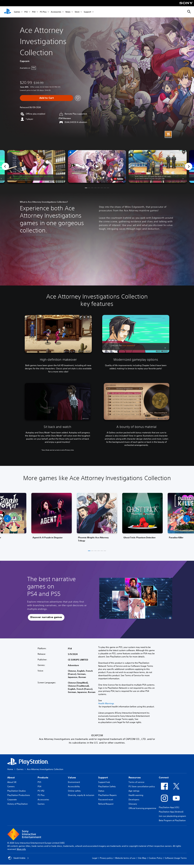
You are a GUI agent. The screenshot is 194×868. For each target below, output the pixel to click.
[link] (97, 519)
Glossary (133, 804)
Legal (95, 858)
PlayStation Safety (107, 786)
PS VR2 (41, 791)
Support (87, 12)
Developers (134, 799)
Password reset (106, 799)
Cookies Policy (156, 858)
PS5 (26, 12)
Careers (11, 786)
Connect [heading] (164, 777)
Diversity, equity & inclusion (81, 795)
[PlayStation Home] (7, 12)
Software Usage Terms (176, 858)
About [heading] (11, 777)
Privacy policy (106, 858)
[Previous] (5, 166)
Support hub (104, 782)
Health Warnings (106, 703)
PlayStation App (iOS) (169, 807)
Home (10, 769)
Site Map (142, 858)
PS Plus (43, 12)
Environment (74, 782)
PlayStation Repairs (107, 795)
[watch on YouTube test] (118, 179)
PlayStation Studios (17, 791)
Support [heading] (103, 777)
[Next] (189, 166)
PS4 (34, 12)
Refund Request (106, 804)
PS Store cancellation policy (142, 786)
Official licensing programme (142, 808)
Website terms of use (125, 858)
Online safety (74, 791)
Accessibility (74, 786)
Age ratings (134, 791)
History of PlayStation (18, 804)
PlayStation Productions (19, 795)
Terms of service (136, 782)
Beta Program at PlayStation (172, 820)
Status (101, 791)
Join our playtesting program (172, 816)
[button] (97, 166)
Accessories (56, 12)
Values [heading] (72, 777)
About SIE (12, 782)
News (68, 12)
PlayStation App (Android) (171, 812)
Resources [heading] (135, 777)
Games (17, 12)
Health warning (136, 795)
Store (77, 12)
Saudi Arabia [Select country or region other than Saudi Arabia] (18, 858)
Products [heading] (43, 777)
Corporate (12, 799)
